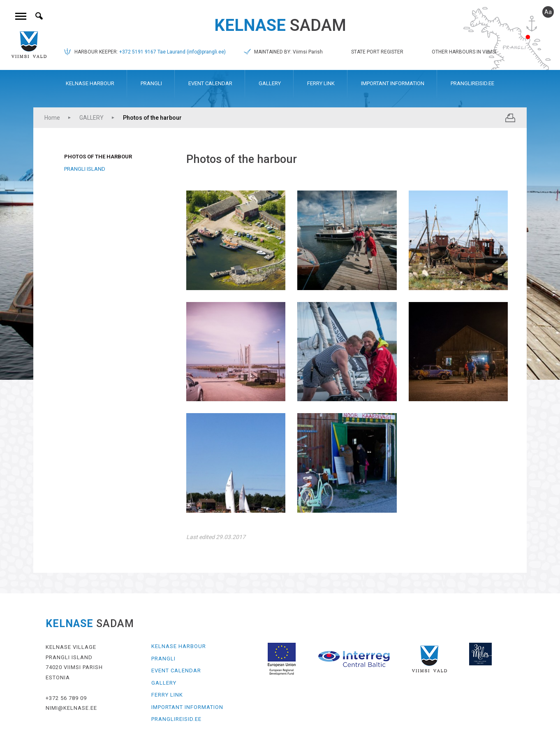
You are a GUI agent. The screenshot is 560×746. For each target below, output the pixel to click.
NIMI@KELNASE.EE (71, 708)
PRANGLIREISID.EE (472, 83)
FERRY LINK (321, 83)
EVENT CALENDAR (210, 83)
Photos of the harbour (152, 118)
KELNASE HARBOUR (90, 83)
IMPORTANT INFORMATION (393, 83)
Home (52, 118)
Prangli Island (85, 169)
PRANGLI (151, 83)
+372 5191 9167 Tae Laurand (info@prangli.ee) (172, 52)
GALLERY (270, 83)
